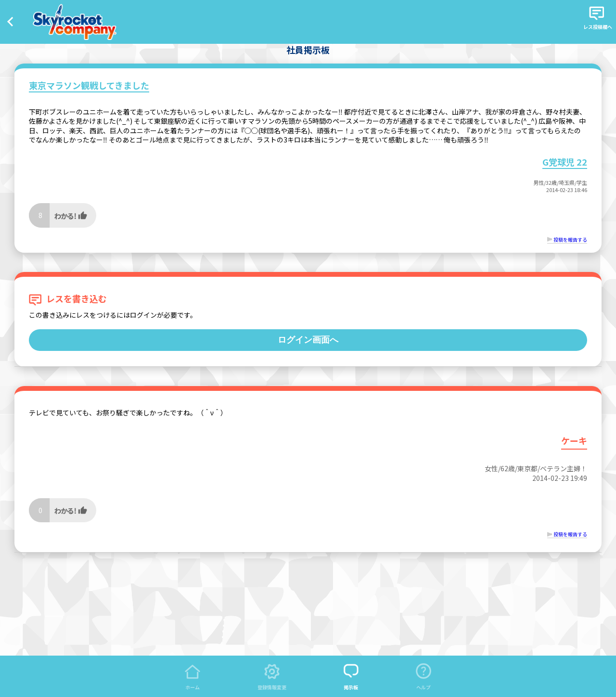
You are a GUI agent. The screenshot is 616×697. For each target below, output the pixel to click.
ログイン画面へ (308, 340)
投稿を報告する (570, 239)
